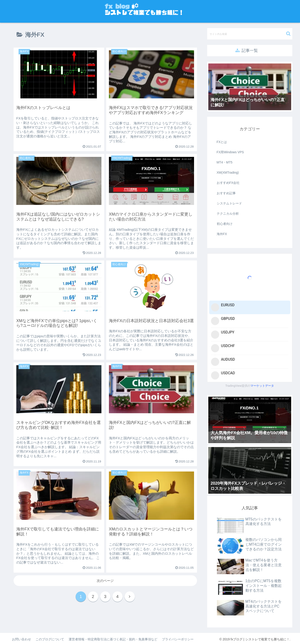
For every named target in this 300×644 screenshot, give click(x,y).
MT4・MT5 (225, 162)
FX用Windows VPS (230, 152)
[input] (250, 34)
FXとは (222, 142)
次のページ (105, 581)
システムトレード (229, 203)
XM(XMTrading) (228, 173)
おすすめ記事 (226, 193)
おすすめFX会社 (228, 183)
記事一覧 (247, 51)
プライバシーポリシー (178, 639)
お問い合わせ (22, 639)
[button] (288, 34)
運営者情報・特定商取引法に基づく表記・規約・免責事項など (113, 639)
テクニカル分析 (228, 214)
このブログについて (50, 639)
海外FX (222, 234)
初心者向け (225, 224)
